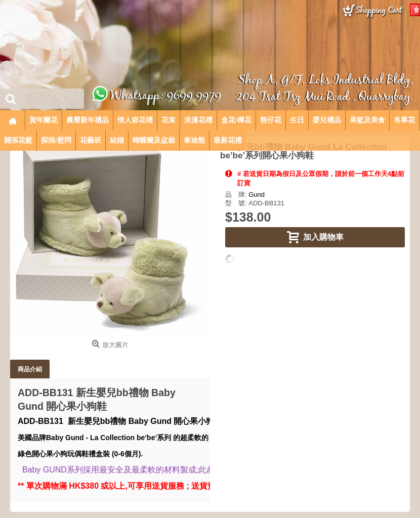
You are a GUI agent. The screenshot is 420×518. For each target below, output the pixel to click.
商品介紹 (30, 369)
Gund (257, 195)
